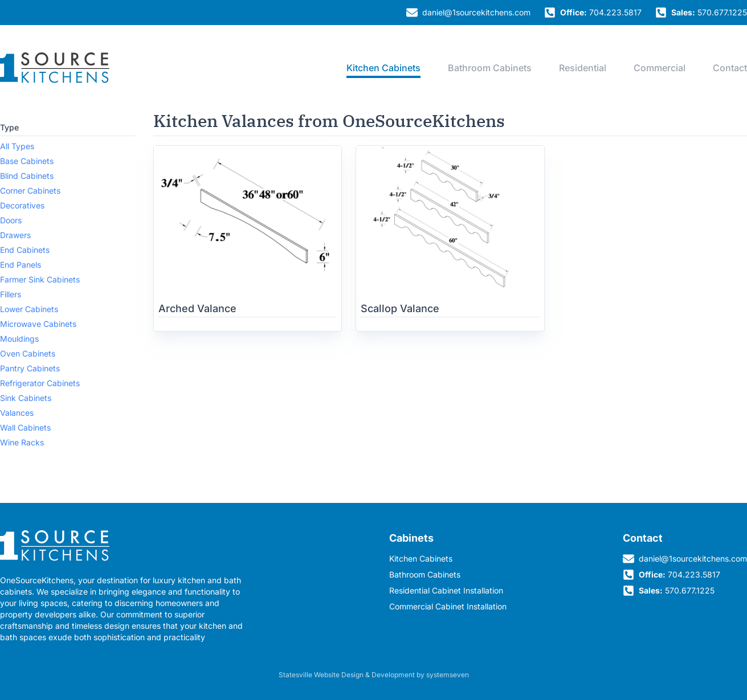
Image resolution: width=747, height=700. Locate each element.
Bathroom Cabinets (490, 68)
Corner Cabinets (30, 191)
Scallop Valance (400, 308)
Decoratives (22, 205)
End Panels (21, 265)
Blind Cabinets (27, 176)
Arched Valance (197, 308)
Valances (17, 413)
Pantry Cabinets (30, 368)
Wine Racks (22, 442)
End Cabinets (25, 250)
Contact (730, 68)
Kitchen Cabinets (383, 68)
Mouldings (19, 339)
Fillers (11, 294)
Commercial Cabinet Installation (448, 606)
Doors (11, 220)
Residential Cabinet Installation (446, 590)
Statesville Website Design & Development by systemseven (374, 675)
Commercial (660, 68)
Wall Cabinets (25, 427)
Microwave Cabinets (38, 324)
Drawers (15, 235)
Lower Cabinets (29, 309)
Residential (583, 68)
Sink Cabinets (26, 398)
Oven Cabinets (28, 353)
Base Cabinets (27, 161)
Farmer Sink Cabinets (40, 279)
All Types (17, 146)
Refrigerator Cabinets (40, 383)
